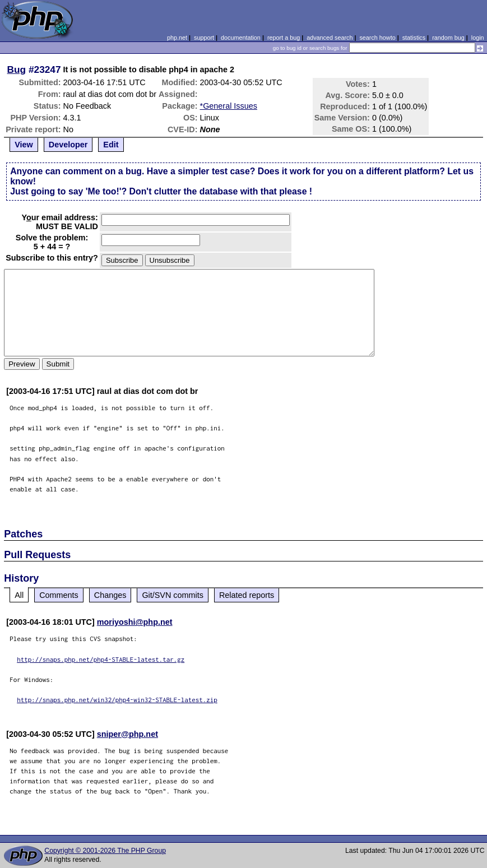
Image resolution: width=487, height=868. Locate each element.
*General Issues (229, 106)
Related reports (247, 595)
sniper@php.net (127, 734)
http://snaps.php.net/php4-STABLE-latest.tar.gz (101, 659)
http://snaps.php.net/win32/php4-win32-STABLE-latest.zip (117, 700)
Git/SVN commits (173, 595)
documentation (241, 38)
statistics (414, 38)
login (478, 38)
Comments (59, 595)
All (19, 595)
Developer (68, 145)
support (204, 38)
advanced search (330, 38)
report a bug (284, 38)
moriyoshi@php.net (135, 622)
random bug (448, 38)
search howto (377, 38)
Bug (17, 69)
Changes (110, 595)
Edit (111, 145)
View (24, 145)
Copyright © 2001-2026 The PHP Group (105, 851)
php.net (177, 38)
